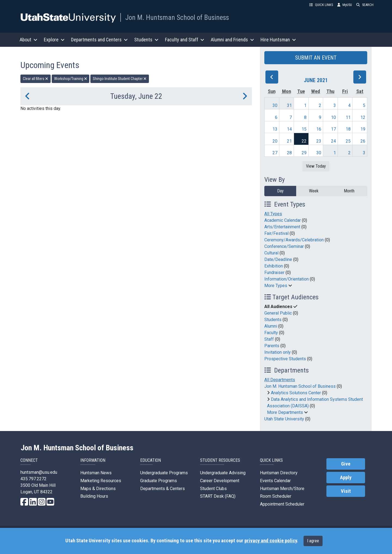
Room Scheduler (276, 496)
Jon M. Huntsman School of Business (177, 17)
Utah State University (284, 419)
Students (273, 320)
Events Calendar (275, 481)
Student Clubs (213, 489)
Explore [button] (54, 40)
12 (363, 117)
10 (333, 117)
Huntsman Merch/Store (282, 489)
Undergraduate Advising (223, 473)
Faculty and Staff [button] (185, 40)
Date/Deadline (278, 259)
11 (348, 117)
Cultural (271, 253)
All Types (273, 214)
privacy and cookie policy (271, 541)
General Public (278, 313)
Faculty (271, 333)
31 (289, 105)
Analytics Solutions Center (296, 393)
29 (304, 153)
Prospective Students (285, 359)
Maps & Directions (98, 489)
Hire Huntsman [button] (278, 40)
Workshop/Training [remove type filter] (71, 79)
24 (333, 141)
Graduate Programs (159, 481)
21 (289, 141)
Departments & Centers (163, 489)
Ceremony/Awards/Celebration (294, 240)
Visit (346, 491)
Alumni (271, 326)
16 (319, 129)
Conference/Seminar (284, 246)
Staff (269, 339)
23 (319, 141)
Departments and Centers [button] (99, 40)
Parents (272, 346)
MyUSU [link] (345, 5)
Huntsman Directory (279, 473)
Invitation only (278, 352)
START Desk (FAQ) (218, 496)
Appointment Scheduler (282, 504)
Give (346, 464)
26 (363, 141)
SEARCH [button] (365, 5)
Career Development (220, 481)
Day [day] (280, 191)
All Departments (280, 380)
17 (333, 129)
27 (275, 153)
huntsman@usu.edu (39, 472)
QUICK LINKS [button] (321, 5)
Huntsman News (96, 473)
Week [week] (314, 191)
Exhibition (274, 266)
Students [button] (146, 40)
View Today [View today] (316, 166)
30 (275, 105)
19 (363, 129)
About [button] (28, 40)
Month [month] (349, 191)
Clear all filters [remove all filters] (36, 79)
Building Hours (94, 496)
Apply (346, 478)
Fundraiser (274, 273)
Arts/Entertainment (282, 227)
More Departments (285, 412)
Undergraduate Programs (164, 473)
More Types (276, 286)
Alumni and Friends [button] (232, 40)
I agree (313, 541)
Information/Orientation (287, 279)
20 (275, 141)
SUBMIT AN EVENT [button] (316, 58)
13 (275, 129)
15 (304, 129)
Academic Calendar (283, 220)
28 (289, 153)
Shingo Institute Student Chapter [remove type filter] (120, 79)
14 (289, 129)
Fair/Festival (276, 233)
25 (348, 141)
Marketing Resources (101, 481)
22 (304, 141)
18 (348, 129)
